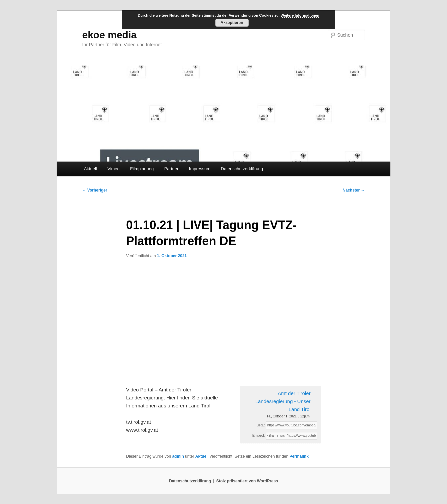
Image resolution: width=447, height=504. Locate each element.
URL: (261, 425)
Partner (171, 169)
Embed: (259, 435)
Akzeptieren (232, 23)
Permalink (299, 456)
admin (178, 456)
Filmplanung (142, 169)
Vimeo (113, 169)
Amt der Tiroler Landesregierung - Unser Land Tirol (283, 401)
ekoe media (109, 35)
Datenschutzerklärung (242, 169)
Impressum (200, 169)
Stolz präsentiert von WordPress (247, 481)
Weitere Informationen (300, 15)
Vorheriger (95, 190)
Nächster (354, 190)
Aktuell (90, 169)
